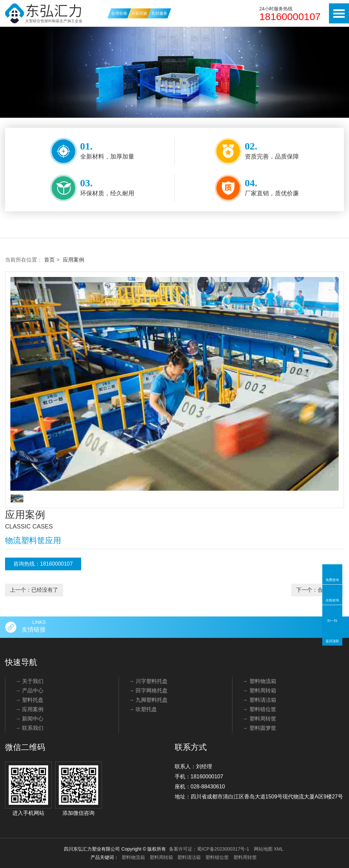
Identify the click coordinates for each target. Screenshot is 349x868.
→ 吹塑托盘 (143, 709)
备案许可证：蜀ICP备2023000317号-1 (209, 849)
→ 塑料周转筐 (259, 719)
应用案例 (73, 260)
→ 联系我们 (29, 728)
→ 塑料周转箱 (259, 691)
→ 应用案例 (29, 709)
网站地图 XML (269, 849)
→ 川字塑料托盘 (148, 681)
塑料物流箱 (133, 857)
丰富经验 (139, 13)
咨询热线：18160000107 (43, 564)
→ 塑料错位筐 (259, 709)
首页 (49, 260)
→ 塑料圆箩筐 (259, 728)
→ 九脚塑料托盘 (148, 700)
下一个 (318, 590)
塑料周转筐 (245, 857)
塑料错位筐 (217, 857)
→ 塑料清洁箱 (259, 700)
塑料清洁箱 (189, 857)
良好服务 (159, 13)
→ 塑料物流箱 (259, 681)
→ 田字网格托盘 (148, 691)
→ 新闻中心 (29, 719)
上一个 (34, 590)
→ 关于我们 (29, 681)
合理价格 (119, 13)
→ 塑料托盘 (29, 700)
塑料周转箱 (161, 857)
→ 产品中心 (29, 691)
